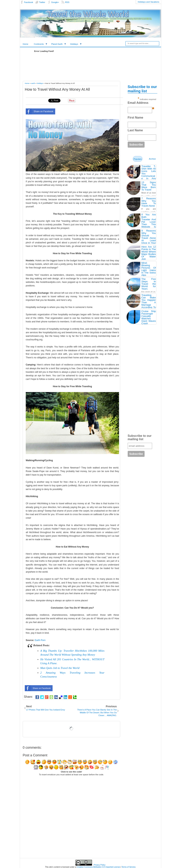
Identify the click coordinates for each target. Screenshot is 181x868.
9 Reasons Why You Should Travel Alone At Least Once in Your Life (149, 238)
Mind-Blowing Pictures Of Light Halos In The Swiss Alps (149, 269)
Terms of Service (128, 867)
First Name (135, 118)
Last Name (135, 130)
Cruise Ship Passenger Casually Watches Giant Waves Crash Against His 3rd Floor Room (149, 321)
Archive (152, 159)
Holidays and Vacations (149, 2)
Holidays (74, 44)
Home (25, 44)
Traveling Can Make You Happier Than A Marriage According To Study (149, 302)
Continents (39, 44)
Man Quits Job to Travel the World (60, 668)
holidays (40, 83)
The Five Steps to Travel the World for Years (149, 284)
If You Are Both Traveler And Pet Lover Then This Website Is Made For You (149, 223)
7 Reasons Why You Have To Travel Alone (149, 202)
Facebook (29, 2)
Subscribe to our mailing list (140, 437)
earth (33, 83)
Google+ (55, 2)
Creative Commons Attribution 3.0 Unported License (98, 867)
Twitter (42, 2)
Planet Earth (57, 44)
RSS (67, 2)
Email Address (141, 104)
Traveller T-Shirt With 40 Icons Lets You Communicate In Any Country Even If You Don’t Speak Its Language (149, 177)
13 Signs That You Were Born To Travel (149, 186)
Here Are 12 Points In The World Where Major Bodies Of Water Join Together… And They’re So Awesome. (149, 258)
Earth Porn (40, 640)
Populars (138, 159)
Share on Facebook (40, 111)
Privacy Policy (100, 865)
